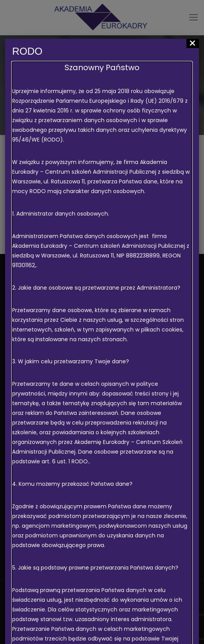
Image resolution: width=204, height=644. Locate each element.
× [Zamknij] (193, 43)
